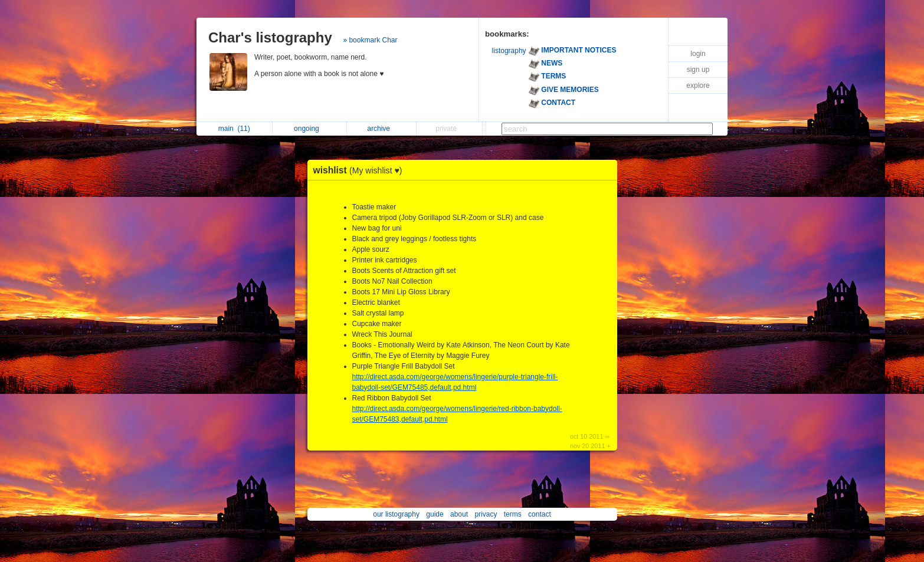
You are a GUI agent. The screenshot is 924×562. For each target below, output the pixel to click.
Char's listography (270, 37)
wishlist (361, 170)
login (698, 54)
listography (509, 51)
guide (435, 514)
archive (381, 129)
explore (698, 86)
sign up (698, 70)
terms (513, 514)
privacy (486, 514)
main (234, 129)
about (459, 514)
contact (540, 514)
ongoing (309, 129)
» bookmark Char (370, 40)
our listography (396, 514)
